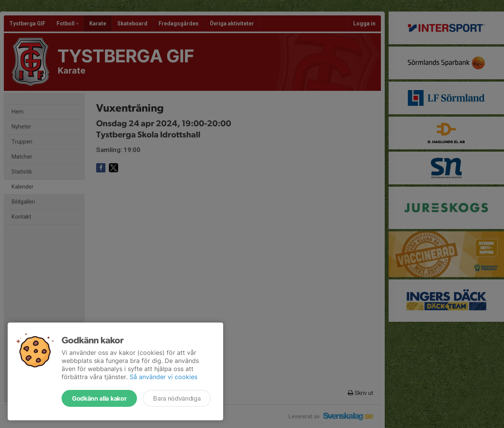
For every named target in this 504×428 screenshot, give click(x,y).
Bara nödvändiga (177, 398)
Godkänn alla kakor (99, 398)
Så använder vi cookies (164, 377)
